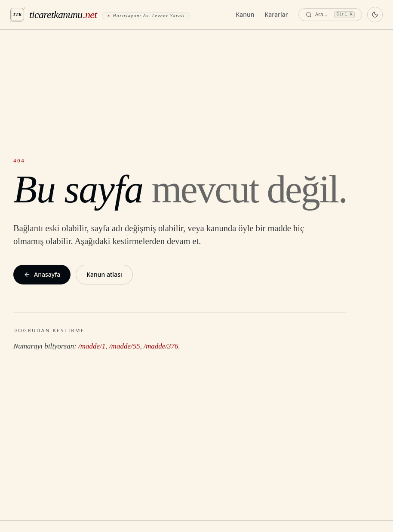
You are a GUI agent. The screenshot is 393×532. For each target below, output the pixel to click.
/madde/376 (161, 346)
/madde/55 (125, 346)
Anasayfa (42, 274)
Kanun (245, 14)
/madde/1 (92, 346)
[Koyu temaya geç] (375, 15)
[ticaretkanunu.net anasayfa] (100, 15)
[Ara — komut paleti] (330, 15)
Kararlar (276, 14)
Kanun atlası (104, 274)
